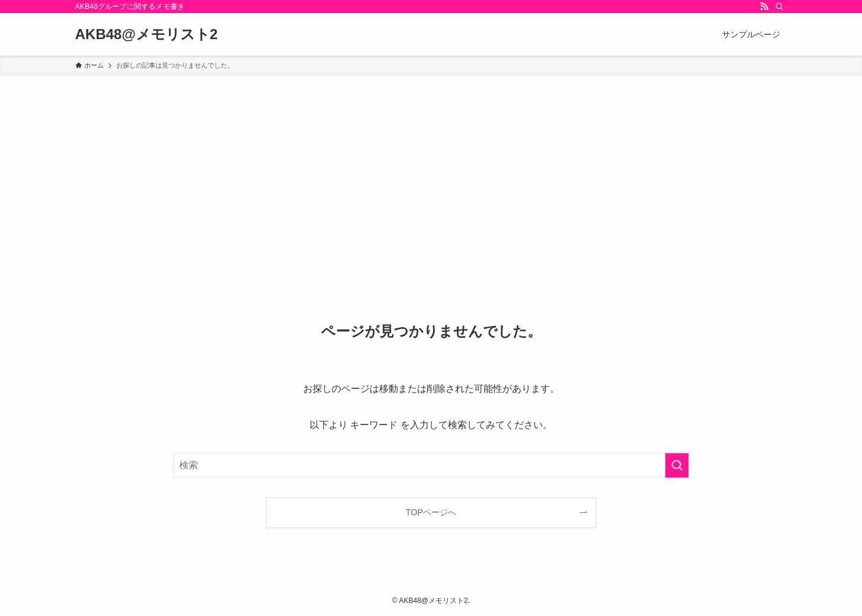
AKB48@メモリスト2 (147, 34)
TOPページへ (431, 512)
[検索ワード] (431, 465)
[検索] (780, 7)
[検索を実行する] (677, 465)
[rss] (764, 7)
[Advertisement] (431, 165)
